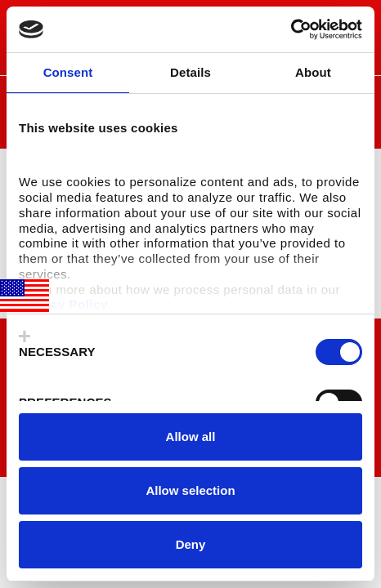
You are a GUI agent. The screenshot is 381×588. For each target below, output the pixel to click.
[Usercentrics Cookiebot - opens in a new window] (291, 29)
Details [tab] (190, 72)
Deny (191, 544)
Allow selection (190, 490)
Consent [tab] (68, 72)
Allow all (191, 437)
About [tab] (313, 72)
